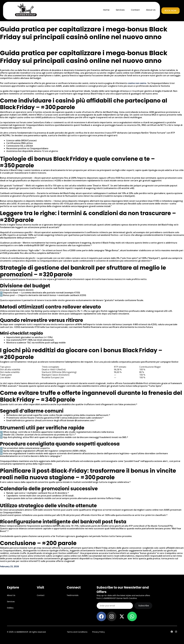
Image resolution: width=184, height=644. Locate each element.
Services (120, 10)
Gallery (10, 608)
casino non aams (137, 83)
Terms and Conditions (77, 632)
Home (106, 10)
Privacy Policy (99, 632)
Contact (135, 10)
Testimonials (73, 595)
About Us (151, 10)
